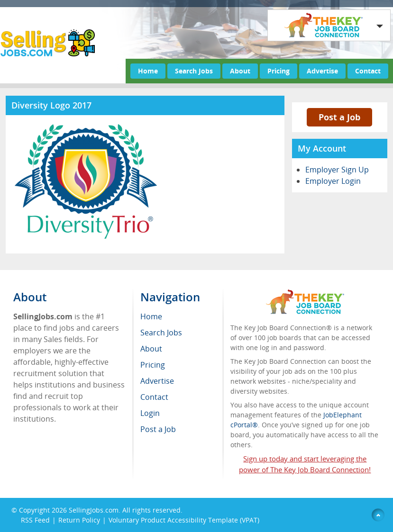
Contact (368, 71)
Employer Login (333, 181)
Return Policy (79, 520)
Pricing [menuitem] (153, 365)
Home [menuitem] (151, 316)
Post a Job (339, 117)
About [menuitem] (151, 349)
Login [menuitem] (150, 413)
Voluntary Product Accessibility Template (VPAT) (184, 520)
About (240, 71)
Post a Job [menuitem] (158, 429)
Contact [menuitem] (154, 397)
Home (148, 71)
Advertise (322, 71)
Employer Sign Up (337, 170)
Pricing (279, 71)
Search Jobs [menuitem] (161, 333)
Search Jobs (194, 71)
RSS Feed (35, 520)
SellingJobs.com (94, 510)
